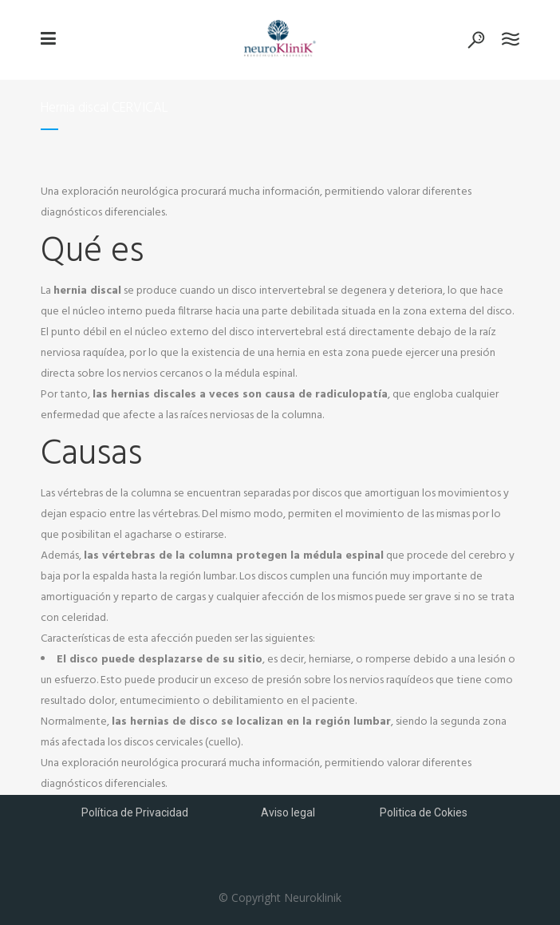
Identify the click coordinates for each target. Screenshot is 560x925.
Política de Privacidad (135, 812)
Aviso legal (288, 812)
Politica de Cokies (424, 812)
